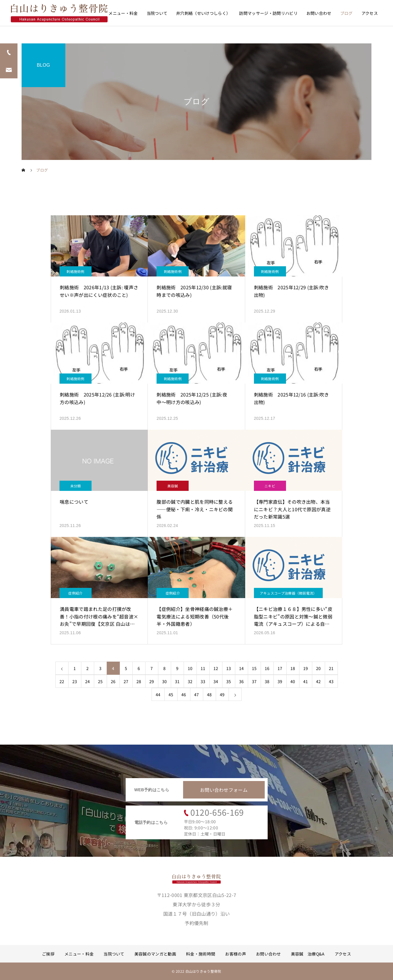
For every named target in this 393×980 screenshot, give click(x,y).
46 (184, 695)
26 (113, 681)
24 (88, 681)
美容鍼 (173, 486)
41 (306, 681)
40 (293, 681)
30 (165, 681)
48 (209, 695)
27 (126, 681)
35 (229, 681)
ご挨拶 (48, 954)
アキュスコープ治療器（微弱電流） (288, 593)
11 (203, 668)
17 (280, 668)
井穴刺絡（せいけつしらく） (203, 13)
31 (177, 681)
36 (242, 681)
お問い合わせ (319, 13)
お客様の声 (236, 954)
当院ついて (157, 13)
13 (229, 668)
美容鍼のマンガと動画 (155, 954)
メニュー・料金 (123, 13)
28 (139, 681)
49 (222, 695)
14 (242, 668)
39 (280, 681)
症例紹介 (75, 593)
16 (267, 668)
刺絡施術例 (76, 271)
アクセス (370, 13)
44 (158, 695)
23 (75, 681)
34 (216, 681)
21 (331, 668)
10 (190, 668)
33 (203, 681)
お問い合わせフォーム (224, 790)
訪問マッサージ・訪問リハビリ (268, 13)
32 (190, 681)
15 (254, 668)
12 (216, 668)
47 (197, 695)
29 (152, 681)
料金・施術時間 (201, 954)
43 (331, 681)
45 (171, 695)
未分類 (76, 486)
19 (306, 668)
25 (100, 681)
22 (62, 681)
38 (267, 681)
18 (293, 668)
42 (319, 681)
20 (319, 668)
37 (254, 681)
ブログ (346, 13)
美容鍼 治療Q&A (308, 954)
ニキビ (270, 486)
